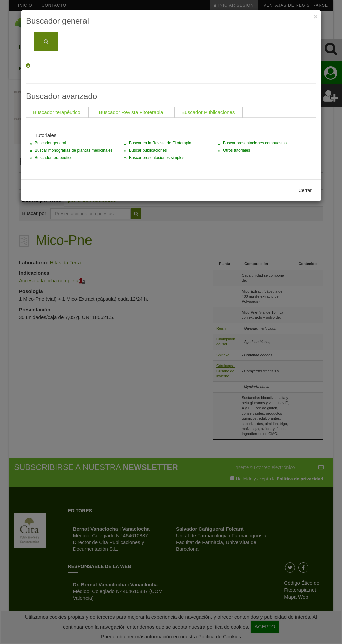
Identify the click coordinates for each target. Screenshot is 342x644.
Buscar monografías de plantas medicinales (74, 150)
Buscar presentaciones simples (157, 158)
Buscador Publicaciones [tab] (208, 112)
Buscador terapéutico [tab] (57, 112)
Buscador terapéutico (54, 158)
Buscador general (50, 143)
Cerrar (305, 190)
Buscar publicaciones (148, 150)
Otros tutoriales (237, 150)
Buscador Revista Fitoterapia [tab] (131, 112)
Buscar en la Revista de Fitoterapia (160, 143)
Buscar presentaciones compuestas (255, 143)
